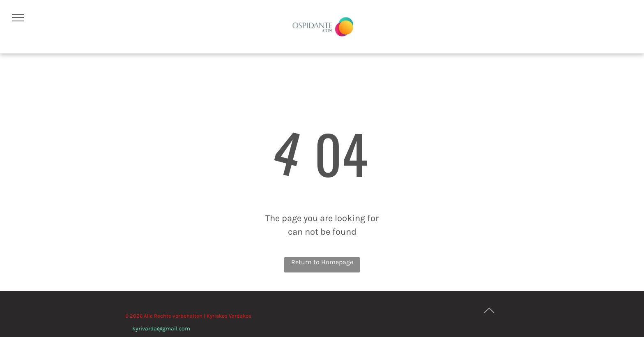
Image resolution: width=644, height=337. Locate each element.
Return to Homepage (322, 262)
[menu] (18, 18)
